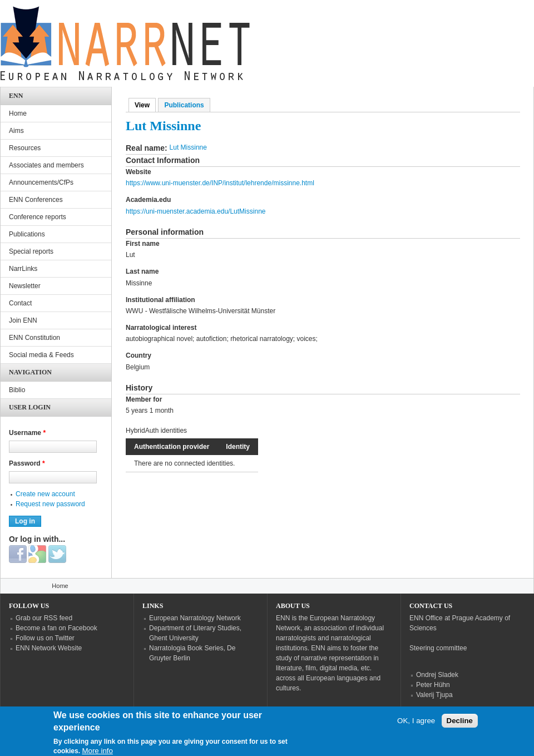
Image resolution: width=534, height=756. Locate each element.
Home (18, 113)
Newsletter (25, 286)
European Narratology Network (195, 618)
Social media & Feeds (41, 355)
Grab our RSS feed (44, 618)
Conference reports (38, 217)
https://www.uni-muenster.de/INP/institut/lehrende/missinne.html (220, 183)
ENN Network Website (49, 648)
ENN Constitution (34, 338)
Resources (25, 148)
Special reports (31, 251)
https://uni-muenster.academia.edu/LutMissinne (196, 211)
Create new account (45, 494)
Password (27, 463)
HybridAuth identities (156, 431)
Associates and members (46, 165)
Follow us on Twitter (45, 638)
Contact (20, 303)
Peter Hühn (433, 685)
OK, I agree (416, 728)
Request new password (50, 504)
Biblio (17, 390)
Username (27, 433)
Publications (184, 105)
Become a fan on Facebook (56, 628)
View (145, 105)
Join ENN (23, 320)
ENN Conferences (36, 200)
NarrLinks (23, 269)
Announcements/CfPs (41, 182)
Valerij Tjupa (434, 695)
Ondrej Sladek (437, 675)
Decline (460, 728)
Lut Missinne (188, 147)
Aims (16, 131)
